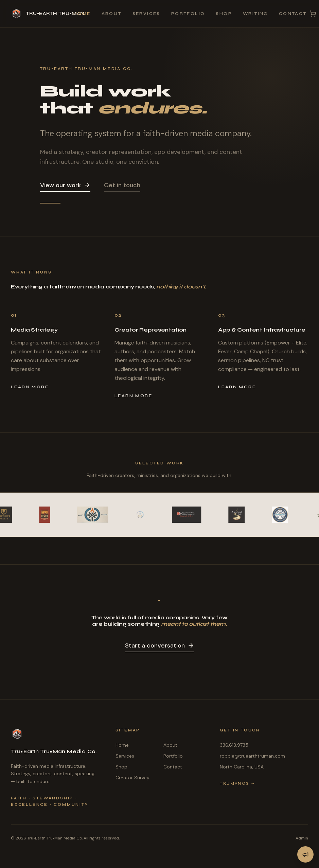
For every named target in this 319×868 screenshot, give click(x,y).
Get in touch (122, 185)
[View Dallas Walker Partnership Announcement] (305, 854)
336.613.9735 (234, 745)
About (112, 14)
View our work (65, 185)
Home (82, 14)
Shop (224, 14)
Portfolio (188, 14)
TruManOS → (238, 783)
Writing (255, 14)
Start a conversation (160, 645)
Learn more (30, 387)
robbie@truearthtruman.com (252, 756)
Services (146, 14)
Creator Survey (132, 778)
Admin (302, 838)
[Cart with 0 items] (313, 14)
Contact (293, 14)
